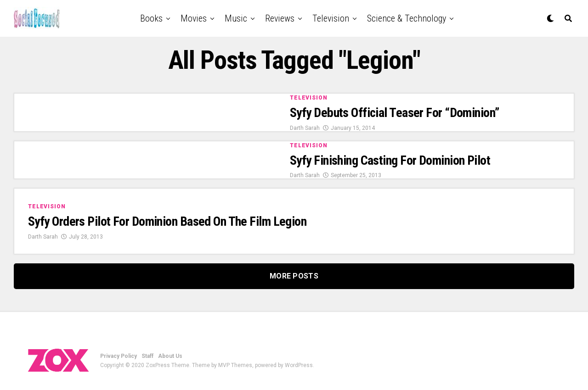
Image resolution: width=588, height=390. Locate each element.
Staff (147, 356)
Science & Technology (407, 18)
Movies (194, 18)
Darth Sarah (305, 128)
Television (331, 18)
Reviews (280, 18)
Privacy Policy (119, 356)
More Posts (294, 276)
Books (151, 18)
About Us (170, 356)
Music (236, 18)
